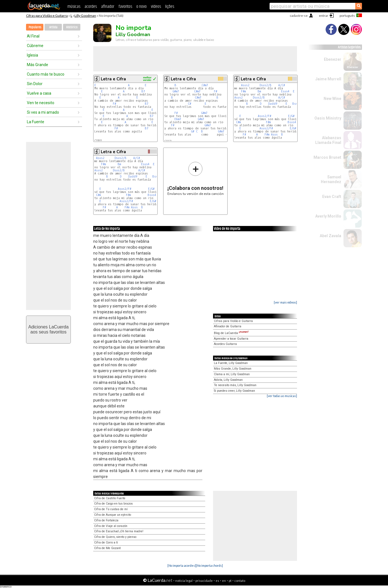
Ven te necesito (41, 103)
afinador (108, 7)
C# (190, 104)
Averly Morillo (328, 216)
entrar (324, 16)
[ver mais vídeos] (285, 302)
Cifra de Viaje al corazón (111, 526)
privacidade (204, 581)
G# (193, 131)
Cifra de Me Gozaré (107, 548)
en (224, 581)
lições (170, 7)
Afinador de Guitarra (228, 326)
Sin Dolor (35, 84)
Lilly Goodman (85, 16)
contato (240, 581)
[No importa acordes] (182, 565)
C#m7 (205, 85)
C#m (238, 122)
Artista (53, 27)
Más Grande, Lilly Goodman (233, 369)
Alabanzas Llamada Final (328, 140)
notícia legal (184, 581)
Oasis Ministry (328, 118)
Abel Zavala (330, 236)
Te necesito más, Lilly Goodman (235, 385)
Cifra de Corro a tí (106, 542)
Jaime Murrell (328, 79)
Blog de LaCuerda (231, 333)
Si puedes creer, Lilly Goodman (234, 391)
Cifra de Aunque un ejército (113, 515)
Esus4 (285, 91)
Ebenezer (333, 59)
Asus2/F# (265, 116)
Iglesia (32, 55)
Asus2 (245, 85)
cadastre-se (299, 16)
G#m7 (176, 91)
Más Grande (38, 65)
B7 (143, 91)
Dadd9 (273, 104)
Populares (35, 27)
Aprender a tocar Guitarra (231, 339)
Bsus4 (292, 122)
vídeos (156, 7)
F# (114, 104)
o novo (142, 7)
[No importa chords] (209, 565)
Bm (259, 91)
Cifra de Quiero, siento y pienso (115, 537)
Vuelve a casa (39, 93)
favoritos (125, 7)
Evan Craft (332, 197)
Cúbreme (35, 46)
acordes (91, 7)
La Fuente (36, 122)
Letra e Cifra (113, 79)
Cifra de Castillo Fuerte (110, 498)
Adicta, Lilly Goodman (228, 380)
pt (230, 581)
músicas (74, 7)
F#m (243, 91)
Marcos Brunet (327, 157)
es (217, 581)
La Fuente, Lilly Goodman (231, 363)
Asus (274, 135)
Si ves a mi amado (43, 112)
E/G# (291, 116)
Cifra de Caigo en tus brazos (113, 504)
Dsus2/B (266, 85)
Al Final (33, 36)
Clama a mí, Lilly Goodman (232, 374)
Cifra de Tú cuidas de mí (111, 509)
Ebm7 (178, 119)
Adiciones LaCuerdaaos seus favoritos (48, 329)
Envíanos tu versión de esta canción (196, 179)
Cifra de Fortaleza (106, 520)
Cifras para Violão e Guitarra (47, 16)
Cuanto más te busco (46, 74)
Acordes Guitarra (225, 344)
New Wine (332, 99)
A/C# (282, 85)
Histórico (72, 27)
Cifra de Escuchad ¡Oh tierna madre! (119, 531)
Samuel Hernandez (331, 179)
